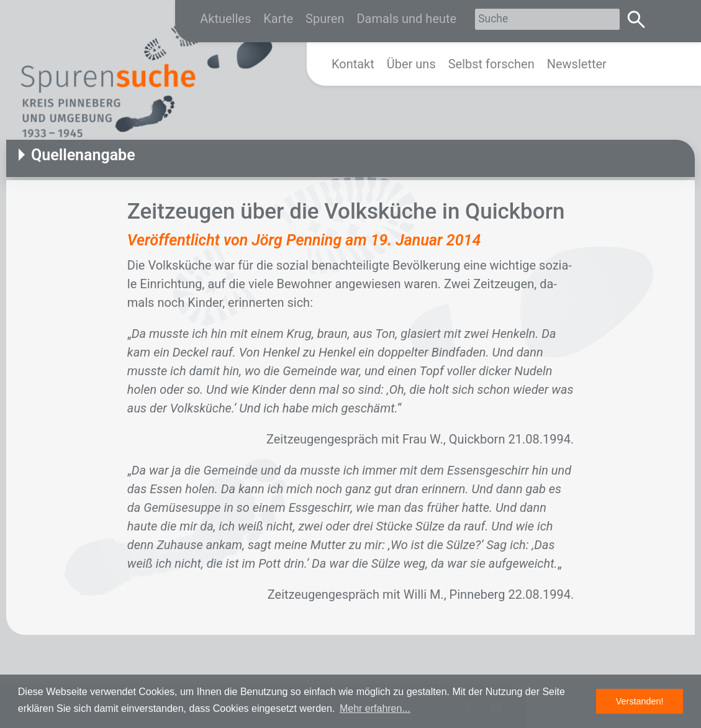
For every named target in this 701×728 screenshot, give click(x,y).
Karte (278, 19)
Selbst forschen (491, 64)
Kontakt (353, 64)
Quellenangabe (83, 155)
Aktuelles (225, 19)
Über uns (411, 64)
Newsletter (577, 64)
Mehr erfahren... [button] (375, 708)
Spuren (325, 19)
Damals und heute (406, 19)
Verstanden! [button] (640, 701)
